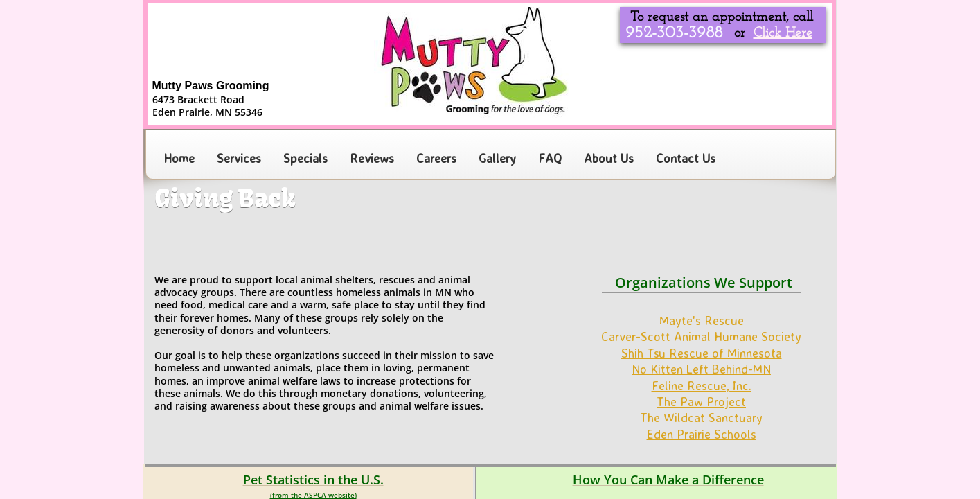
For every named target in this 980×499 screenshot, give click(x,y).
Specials (305, 158)
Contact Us (686, 158)
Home (179, 158)
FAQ (550, 158)
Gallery (497, 158)
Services (239, 158)
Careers (436, 158)
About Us (609, 158)
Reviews (372, 158)
